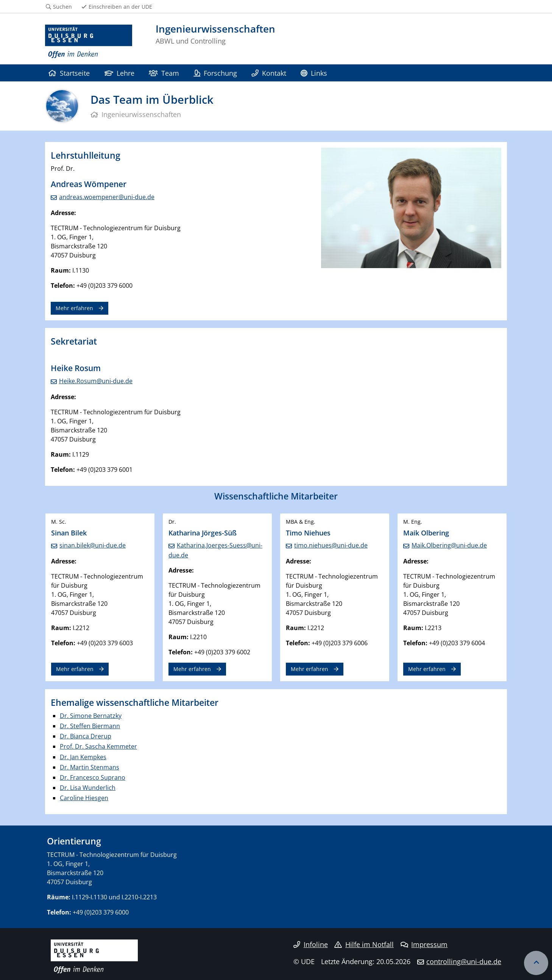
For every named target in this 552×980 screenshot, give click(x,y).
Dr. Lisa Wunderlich (88, 788)
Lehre (119, 73)
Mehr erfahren (74, 308)
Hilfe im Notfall (364, 944)
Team (164, 73)
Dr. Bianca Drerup (86, 736)
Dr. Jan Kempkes (83, 757)
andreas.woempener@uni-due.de (107, 197)
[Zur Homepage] (89, 42)
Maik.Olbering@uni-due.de (449, 545)
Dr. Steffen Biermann (90, 726)
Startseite (69, 73)
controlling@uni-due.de (464, 961)
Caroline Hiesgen (84, 798)
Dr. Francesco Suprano (93, 777)
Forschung (215, 73)
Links (314, 73)
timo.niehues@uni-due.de (331, 545)
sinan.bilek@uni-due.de (93, 545)
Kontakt (269, 73)
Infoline (311, 944)
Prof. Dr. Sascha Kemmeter (98, 746)
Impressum (424, 944)
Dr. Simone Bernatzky (91, 716)
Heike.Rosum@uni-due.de (96, 381)
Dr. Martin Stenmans (90, 767)
